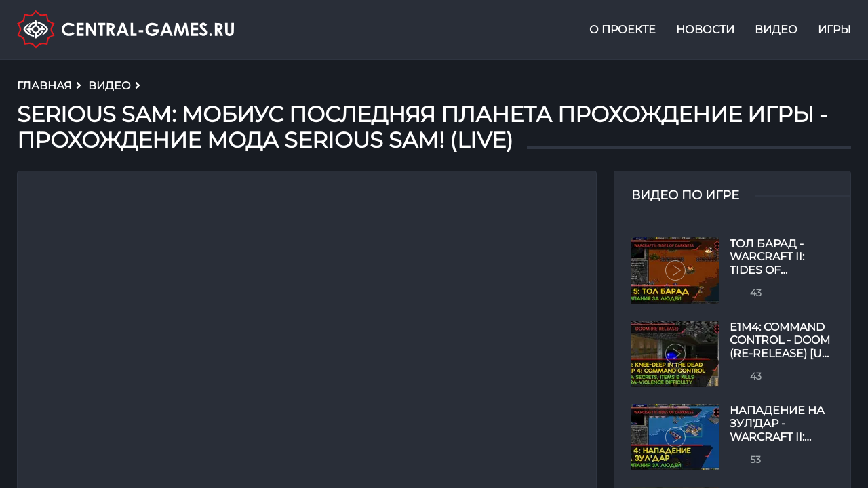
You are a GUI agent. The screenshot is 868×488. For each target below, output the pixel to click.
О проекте (623, 29)
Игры (834, 29)
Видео (776, 29)
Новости (705, 29)
